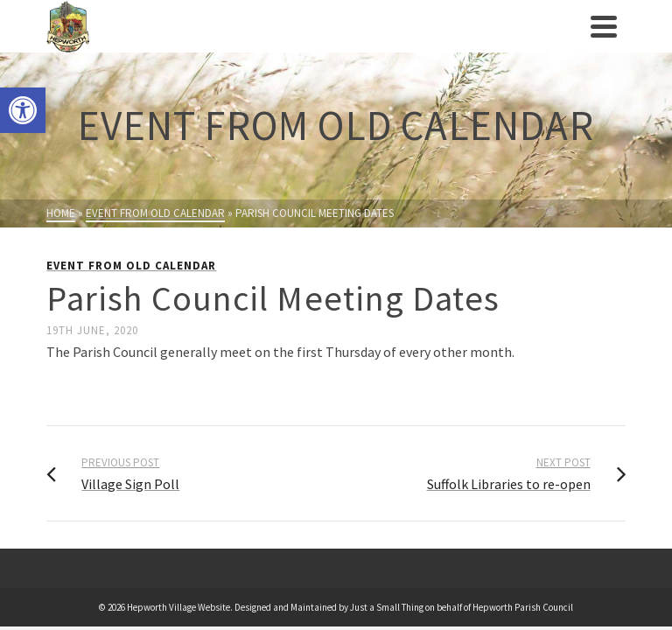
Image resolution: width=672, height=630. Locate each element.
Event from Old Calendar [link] (131, 266)
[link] (23, 110)
